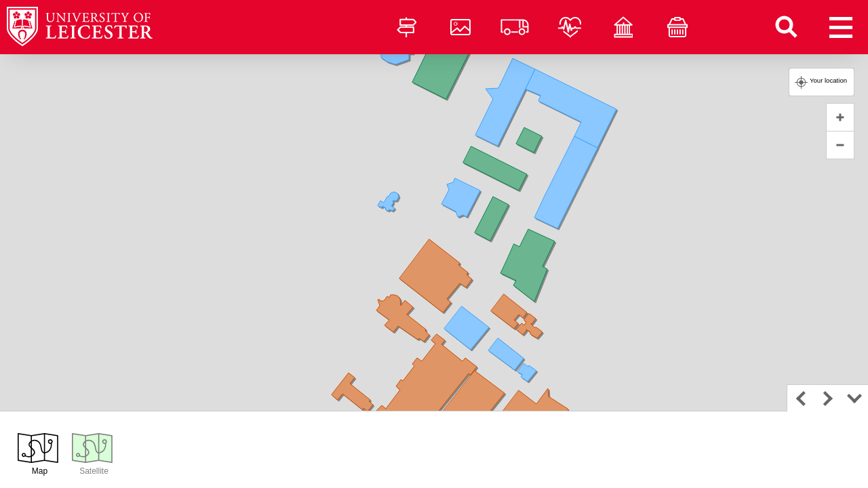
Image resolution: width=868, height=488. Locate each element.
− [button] (840, 145)
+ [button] (840, 118)
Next (827, 398)
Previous (800, 398)
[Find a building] (787, 27)
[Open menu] (841, 27)
